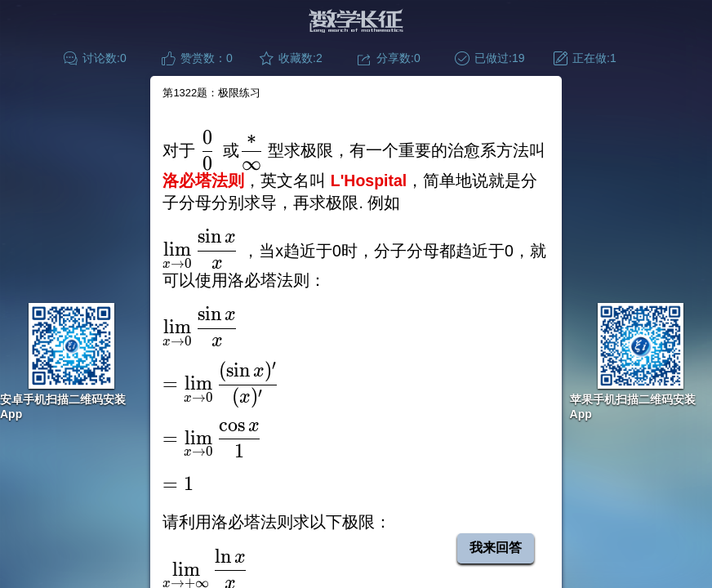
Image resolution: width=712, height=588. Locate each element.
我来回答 (496, 548)
